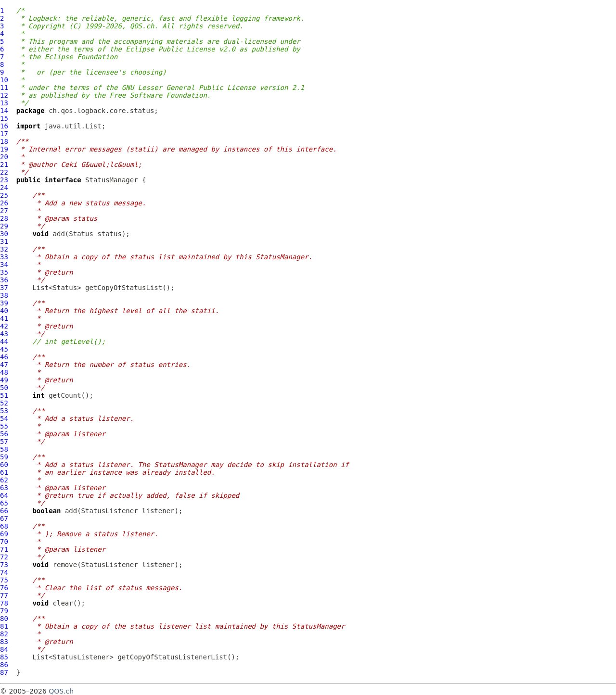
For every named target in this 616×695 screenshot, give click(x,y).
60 (4, 465)
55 (4, 426)
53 (4, 411)
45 (4, 349)
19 (4, 149)
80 (4, 619)
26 (4, 203)
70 (4, 542)
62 (4, 480)
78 (4, 603)
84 (4, 649)
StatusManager (112, 180)
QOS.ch (61, 691)
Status (81, 234)
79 (4, 611)
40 (4, 311)
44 (4, 341)
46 (4, 357)
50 (4, 388)
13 (4, 103)
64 (4, 495)
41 (4, 318)
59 (4, 457)
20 (4, 157)
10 (4, 80)
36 (4, 280)
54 (4, 418)
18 (4, 141)
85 (4, 657)
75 (4, 580)
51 (4, 395)
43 (4, 334)
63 (4, 488)
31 (4, 241)
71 (4, 549)
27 (4, 211)
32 (4, 249)
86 (4, 665)
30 (4, 234)
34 (4, 265)
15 (4, 118)
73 (4, 565)
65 (4, 503)
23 (4, 180)
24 (4, 188)
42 (4, 326)
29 (4, 226)
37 (4, 288)
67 (4, 518)
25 (4, 195)
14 (4, 111)
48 (4, 372)
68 (4, 526)
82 (4, 634)
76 (4, 588)
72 (4, 557)
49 (4, 380)
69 (4, 534)
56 (4, 434)
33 (4, 257)
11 (4, 88)
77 (4, 595)
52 (4, 403)
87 (4, 672)
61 (4, 472)
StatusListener (110, 511)
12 (4, 95)
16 (4, 126)
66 (4, 511)
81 (4, 626)
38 (4, 295)
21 (4, 164)
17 (4, 134)
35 (4, 272)
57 (4, 442)
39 (4, 303)
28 (4, 218)
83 (4, 642)
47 (4, 365)
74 (4, 572)
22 (4, 172)
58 (4, 449)
